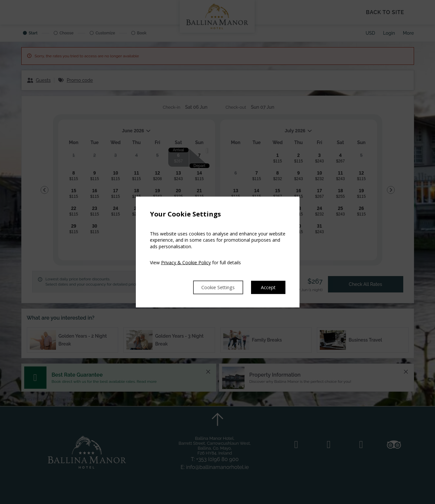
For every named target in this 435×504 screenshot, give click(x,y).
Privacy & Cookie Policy (186, 262)
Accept (268, 287)
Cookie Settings (213, 287)
